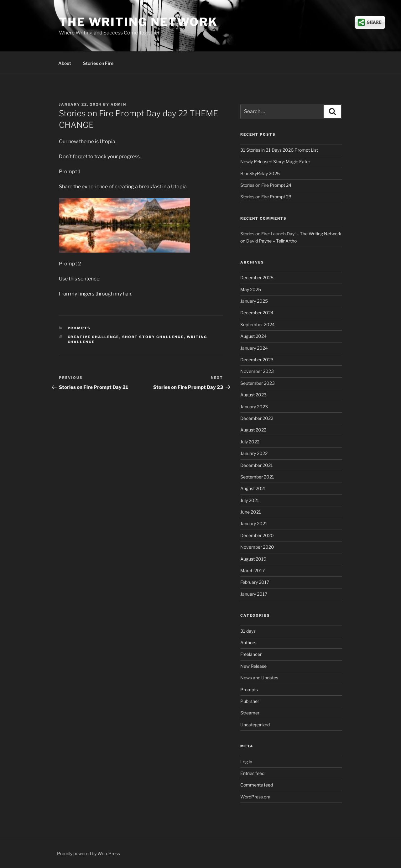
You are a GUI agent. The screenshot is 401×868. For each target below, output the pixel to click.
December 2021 (257, 465)
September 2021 (257, 477)
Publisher (250, 701)
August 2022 (253, 430)
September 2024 (258, 324)
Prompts (79, 328)
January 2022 (254, 453)
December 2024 (257, 313)
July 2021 (250, 500)
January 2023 (254, 407)
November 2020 (257, 547)
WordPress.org (255, 797)
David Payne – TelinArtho (271, 241)
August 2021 (253, 488)
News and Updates (259, 678)
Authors (248, 643)
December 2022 (257, 418)
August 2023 (253, 395)
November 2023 (257, 371)
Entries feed (252, 773)
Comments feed (257, 785)
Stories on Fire (98, 63)
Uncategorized (255, 725)
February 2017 (255, 582)
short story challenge (153, 337)
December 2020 (257, 535)
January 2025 (254, 301)
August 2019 (253, 559)
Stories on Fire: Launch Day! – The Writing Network (291, 234)
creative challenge (94, 337)
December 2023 (257, 360)
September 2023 (258, 383)
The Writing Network (138, 22)
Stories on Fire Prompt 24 (266, 185)
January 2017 (254, 594)
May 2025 (251, 289)
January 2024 (254, 348)
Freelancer (251, 654)
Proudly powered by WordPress (89, 853)
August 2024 (253, 336)
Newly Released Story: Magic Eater (275, 162)
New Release (253, 666)
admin (118, 104)
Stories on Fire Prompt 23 (266, 197)
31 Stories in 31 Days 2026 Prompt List (279, 150)
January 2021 (254, 523)
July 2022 (250, 442)
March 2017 (253, 570)
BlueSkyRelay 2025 (260, 173)
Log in (246, 762)
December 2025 (257, 277)
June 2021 (251, 512)
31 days (248, 631)
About (65, 63)
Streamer (250, 713)
